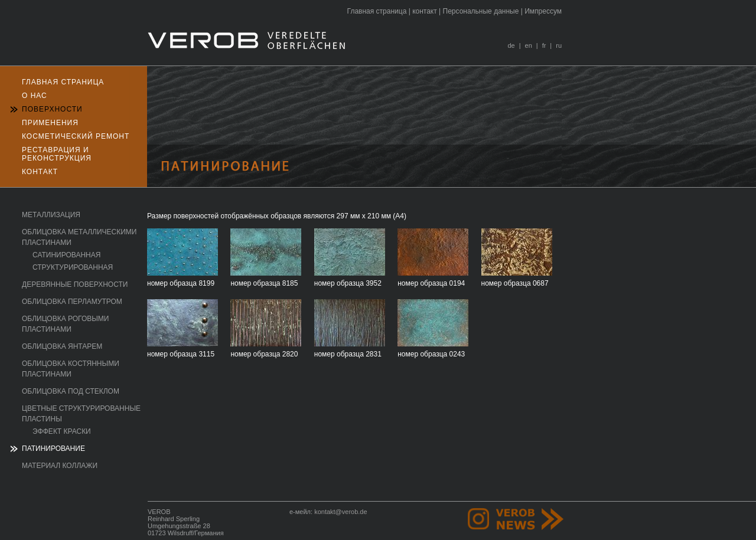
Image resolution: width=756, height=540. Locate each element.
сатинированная (66, 255)
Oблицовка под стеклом (71, 391)
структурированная (73, 267)
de (511, 45)
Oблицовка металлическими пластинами (79, 237)
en (529, 45)
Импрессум (543, 11)
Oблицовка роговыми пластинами (65, 324)
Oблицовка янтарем (62, 346)
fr (544, 45)
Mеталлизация (51, 215)
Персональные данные (481, 11)
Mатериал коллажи (60, 466)
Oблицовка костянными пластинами (71, 369)
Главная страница (377, 11)
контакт (425, 11)
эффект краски (62, 431)
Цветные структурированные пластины (81, 414)
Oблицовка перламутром (72, 302)
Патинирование (53, 449)
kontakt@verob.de (340, 512)
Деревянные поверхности (75, 284)
